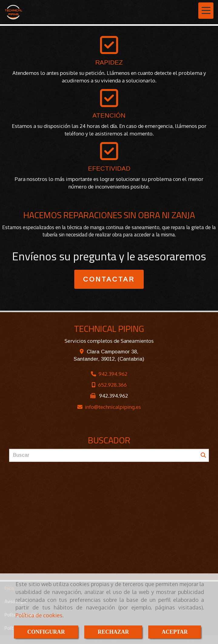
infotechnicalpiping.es (113, 407)
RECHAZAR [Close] (113, 632)
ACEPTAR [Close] (175, 632)
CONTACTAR (109, 279)
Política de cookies (39, 615)
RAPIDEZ (109, 62)
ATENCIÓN (109, 115)
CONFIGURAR (46, 632)
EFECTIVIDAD (109, 169)
